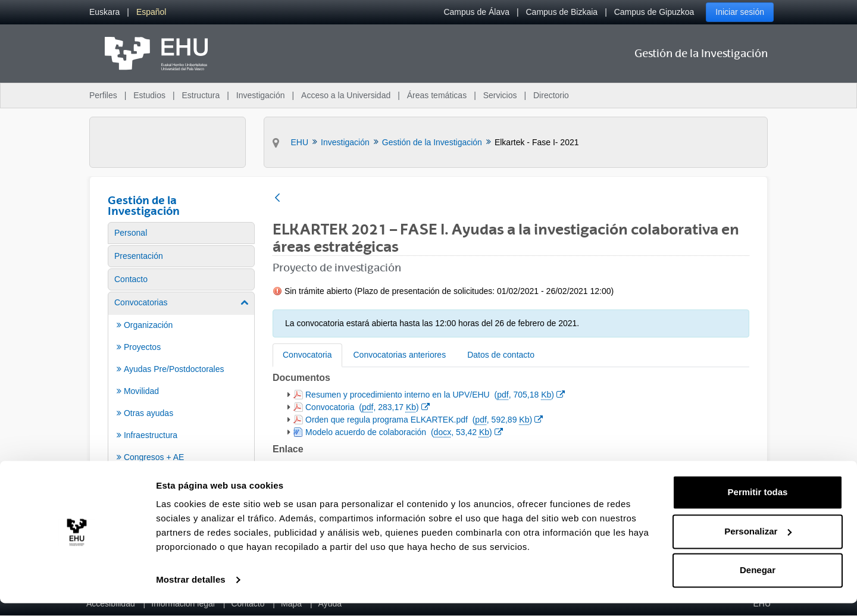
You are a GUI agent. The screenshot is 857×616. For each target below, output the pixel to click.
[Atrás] (277, 198)
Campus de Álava (476, 12)
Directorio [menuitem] (551, 95)
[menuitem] (104, 12)
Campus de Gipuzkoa (654, 12)
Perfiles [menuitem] (103, 95)
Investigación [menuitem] (261, 95)
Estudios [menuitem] (149, 95)
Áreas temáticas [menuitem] (437, 95)
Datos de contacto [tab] (501, 355)
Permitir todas (758, 505)
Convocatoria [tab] (307, 355)
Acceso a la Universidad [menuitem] (346, 95)
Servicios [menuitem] (500, 95)
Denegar (758, 583)
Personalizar (758, 544)
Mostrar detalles (191, 592)
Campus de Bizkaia (562, 12)
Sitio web (327, 465)
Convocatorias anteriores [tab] (400, 355)
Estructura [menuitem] (201, 95)
